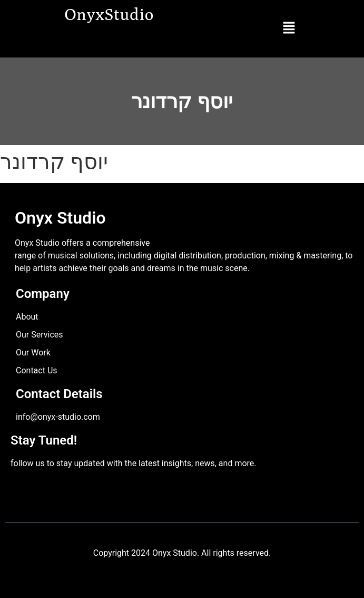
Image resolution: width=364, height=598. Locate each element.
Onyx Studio (60, 218)
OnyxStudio (110, 14)
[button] (289, 28)
